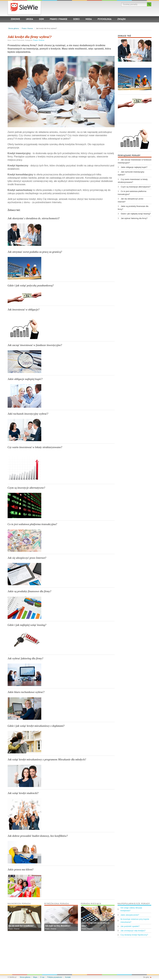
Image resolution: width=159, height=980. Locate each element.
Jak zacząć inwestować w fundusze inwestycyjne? (35, 345)
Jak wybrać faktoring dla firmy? (26, 658)
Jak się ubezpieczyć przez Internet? (27, 558)
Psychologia (105, 19)
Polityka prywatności (55, 977)
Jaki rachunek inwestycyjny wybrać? (28, 414)
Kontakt (68, 977)
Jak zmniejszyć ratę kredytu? (133, 931)
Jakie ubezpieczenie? (130, 915)
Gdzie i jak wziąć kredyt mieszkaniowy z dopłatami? (36, 726)
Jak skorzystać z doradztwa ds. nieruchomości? (34, 218)
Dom (41, 19)
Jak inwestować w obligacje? (24, 310)
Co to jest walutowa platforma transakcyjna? (32, 524)
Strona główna (14, 28)
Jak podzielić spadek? (130, 926)
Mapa (35, 977)
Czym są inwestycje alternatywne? (26, 488)
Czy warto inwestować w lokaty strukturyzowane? (35, 447)
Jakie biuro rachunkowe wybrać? (26, 692)
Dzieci (76, 19)
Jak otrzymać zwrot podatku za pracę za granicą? (35, 252)
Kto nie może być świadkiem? (21, 926)
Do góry (146, 977)
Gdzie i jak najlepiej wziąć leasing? (27, 625)
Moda (89, 19)
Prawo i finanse (59, 19)
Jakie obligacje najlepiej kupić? (25, 379)
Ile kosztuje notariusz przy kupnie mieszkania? (135, 921)
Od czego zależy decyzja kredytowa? (131, 909)
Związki (122, 19)
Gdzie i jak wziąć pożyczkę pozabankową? (31, 286)
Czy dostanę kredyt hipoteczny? (134, 935)
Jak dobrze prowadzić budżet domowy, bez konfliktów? (38, 836)
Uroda (30, 19)
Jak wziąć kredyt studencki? (23, 793)
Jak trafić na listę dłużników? (58, 926)
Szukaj (149, 4)
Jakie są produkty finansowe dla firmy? (30, 591)
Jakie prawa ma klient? (21, 870)
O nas (42, 977)
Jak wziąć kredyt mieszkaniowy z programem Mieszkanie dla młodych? (47, 760)
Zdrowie (15, 19)
